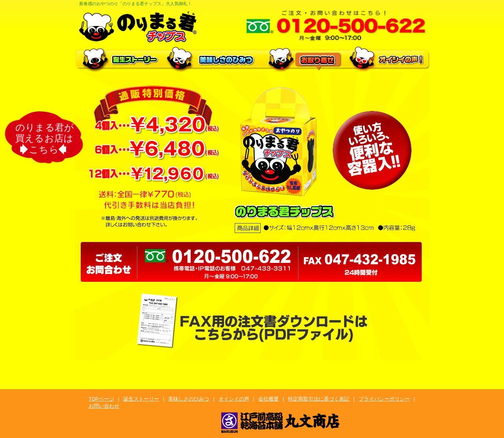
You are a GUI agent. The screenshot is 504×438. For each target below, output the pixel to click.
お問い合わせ (104, 406)
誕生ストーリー (141, 399)
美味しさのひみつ (189, 399)
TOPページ (101, 399)
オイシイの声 (234, 399)
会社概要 (269, 399)
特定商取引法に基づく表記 (319, 399)
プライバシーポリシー (384, 399)
